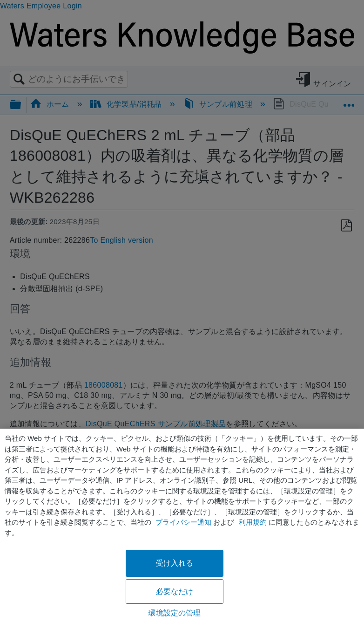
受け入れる (175, 563)
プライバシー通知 (183, 522)
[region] (182, 525)
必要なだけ (175, 591)
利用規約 (253, 522)
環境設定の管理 (174, 613)
